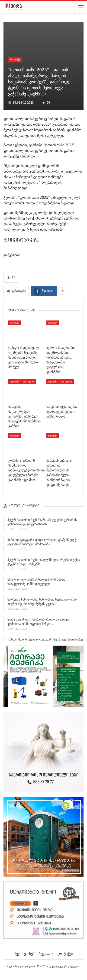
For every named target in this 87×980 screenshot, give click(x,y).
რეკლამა (46, 954)
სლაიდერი (29, 382)
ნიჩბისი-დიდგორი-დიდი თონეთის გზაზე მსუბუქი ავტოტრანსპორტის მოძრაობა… (42, 543)
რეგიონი (15, 60)
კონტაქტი (65, 954)
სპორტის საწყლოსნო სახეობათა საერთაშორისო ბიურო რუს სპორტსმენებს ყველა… (42, 603)
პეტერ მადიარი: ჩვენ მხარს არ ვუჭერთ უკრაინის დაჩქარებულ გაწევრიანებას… (42, 523)
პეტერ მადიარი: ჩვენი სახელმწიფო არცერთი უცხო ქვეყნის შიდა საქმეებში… (44, 563)
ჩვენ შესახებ (24, 954)
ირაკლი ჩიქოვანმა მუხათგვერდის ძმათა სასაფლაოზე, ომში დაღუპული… (36, 583)
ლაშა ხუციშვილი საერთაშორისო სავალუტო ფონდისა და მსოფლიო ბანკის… (39, 623)
